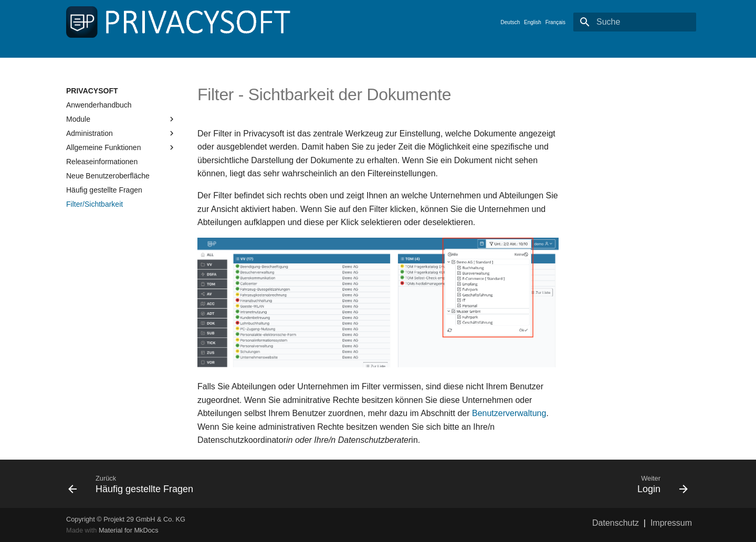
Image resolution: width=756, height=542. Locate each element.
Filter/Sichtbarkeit (94, 204)
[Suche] (635, 22)
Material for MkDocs (129, 530)
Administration (121, 133)
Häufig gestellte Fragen (104, 190)
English (533, 22)
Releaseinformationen (102, 162)
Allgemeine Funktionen (121, 147)
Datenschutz (616, 523)
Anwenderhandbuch (99, 105)
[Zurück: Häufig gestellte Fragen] (219, 484)
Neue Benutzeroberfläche (108, 176)
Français (555, 22)
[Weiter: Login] (537, 484)
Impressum (671, 523)
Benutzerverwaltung (509, 413)
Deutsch (511, 22)
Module (121, 119)
